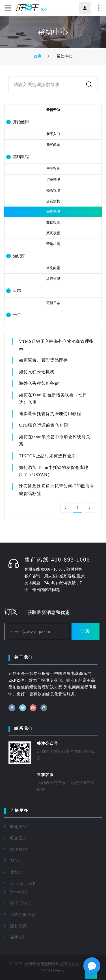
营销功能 (53, 244)
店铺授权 (53, 201)
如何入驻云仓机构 (37, 372)
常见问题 (53, 268)
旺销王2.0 (20, 838)
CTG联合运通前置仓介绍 (43, 425)
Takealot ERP (23, 884)
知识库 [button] (16, 256)
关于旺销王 (21, 903)
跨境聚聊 (19, 850)
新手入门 (53, 134)
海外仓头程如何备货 (39, 383)
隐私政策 (19, 926)
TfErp (16, 861)
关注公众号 (47, 744)
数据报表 (53, 222)
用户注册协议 (23, 915)
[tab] (53, 122)
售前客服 (45, 775)
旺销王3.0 (20, 827)
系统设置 (53, 233)
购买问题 (53, 145)
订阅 (86, 631)
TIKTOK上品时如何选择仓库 (47, 456)
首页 (38, 56)
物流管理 (53, 190)
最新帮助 (53, 110)
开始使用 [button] (18, 122)
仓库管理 (53, 212)
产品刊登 (53, 169)
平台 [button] (14, 315)
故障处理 (53, 279)
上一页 (65, 508)
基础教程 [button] (18, 157)
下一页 (90, 508)
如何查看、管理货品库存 (43, 360)
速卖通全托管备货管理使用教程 (50, 414)
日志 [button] (14, 291)
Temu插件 (20, 892)
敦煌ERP (19, 872)
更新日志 (53, 303)
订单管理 (53, 180)
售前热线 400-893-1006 (57, 560)
